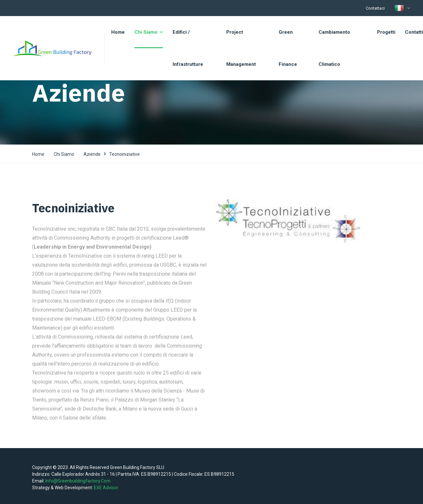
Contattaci (375, 8)
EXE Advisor (106, 488)
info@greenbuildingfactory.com (78, 481)
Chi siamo (64, 154)
